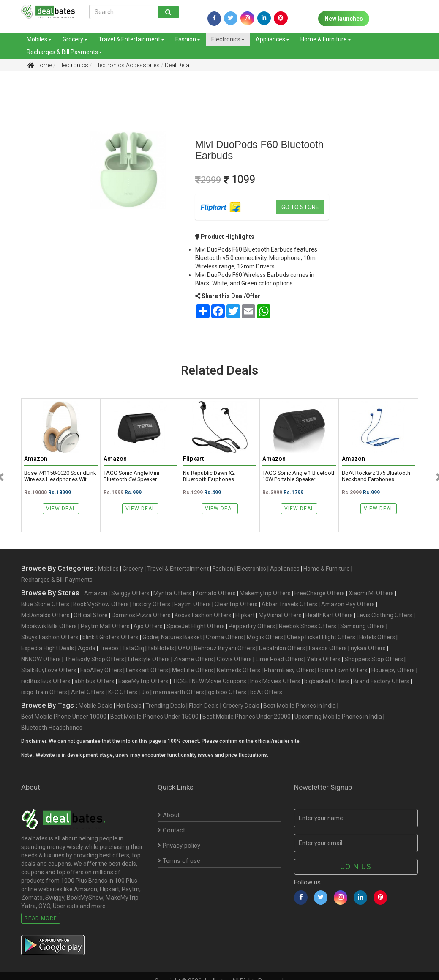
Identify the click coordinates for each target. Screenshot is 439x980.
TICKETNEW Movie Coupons (209, 681)
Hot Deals (129, 706)
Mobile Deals (95, 706)
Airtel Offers (88, 692)
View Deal (61, 509)
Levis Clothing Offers (384, 615)
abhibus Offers (94, 681)
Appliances (273, 39)
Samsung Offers (363, 626)
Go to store (300, 207)
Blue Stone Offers (45, 604)
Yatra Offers (324, 659)
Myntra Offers (172, 593)
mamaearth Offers (179, 692)
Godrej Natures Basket (172, 637)
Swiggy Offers (130, 593)
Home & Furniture (326, 39)
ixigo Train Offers (44, 692)
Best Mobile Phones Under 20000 (247, 717)
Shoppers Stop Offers (374, 659)
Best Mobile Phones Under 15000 (154, 717)
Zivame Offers (193, 659)
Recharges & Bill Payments (64, 52)
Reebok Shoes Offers (308, 626)
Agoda (87, 648)
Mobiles (39, 39)
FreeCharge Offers (320, 593)
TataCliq (133, 648)
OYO (184, 648)
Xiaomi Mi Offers (371, 593)
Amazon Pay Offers (348, 604)
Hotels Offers (377, 637)
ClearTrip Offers (236, 604)
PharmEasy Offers (289, 670)
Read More (41, 918)
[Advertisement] (30, 211)
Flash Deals (204, 706)
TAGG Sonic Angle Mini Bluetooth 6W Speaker (131, 476)
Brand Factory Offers (381, 681)
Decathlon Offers (282, 648)
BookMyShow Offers (101, 604)
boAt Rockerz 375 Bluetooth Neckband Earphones (376, 476)
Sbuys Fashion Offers (50, 637)
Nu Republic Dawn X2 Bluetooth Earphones (209, 476)
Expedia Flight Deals (48, 648)
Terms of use (179, 861)
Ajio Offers (148, 626)
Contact (171, 830)
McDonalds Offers (45, 615)
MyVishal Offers (280, 615)
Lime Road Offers (279, 659)
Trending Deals (165, 706)
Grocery (75, 39)
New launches (344, 19)
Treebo (109, 648)
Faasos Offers (328, 648)
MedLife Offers (192, 670)
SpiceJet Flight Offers (196, 626)
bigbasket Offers (327, 681)
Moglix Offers (265, 637)
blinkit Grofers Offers (110, 637)
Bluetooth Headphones (52, 728)
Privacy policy (179, 846)
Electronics (228, 39)
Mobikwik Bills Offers (49, 626)
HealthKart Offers (329, 615)
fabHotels (161, 648)
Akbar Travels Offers (289, 604)
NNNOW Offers (41, 659)
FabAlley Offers (101, 670)
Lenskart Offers (147, 670)
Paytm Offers (192, 604)
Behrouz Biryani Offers (225, 648)
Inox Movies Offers (275, 681)
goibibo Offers (227, 692)
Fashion (188, 39)
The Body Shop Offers (94, 659)
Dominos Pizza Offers (141, 615)
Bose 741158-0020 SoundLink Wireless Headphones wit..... (60, 476)
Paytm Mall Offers (105, 626)
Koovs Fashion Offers (203, 615)
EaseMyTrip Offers (143, 681)
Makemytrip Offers (265, 593)
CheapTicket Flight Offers (321, 637)
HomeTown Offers (343, 670)
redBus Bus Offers (46, 681)
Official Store (91, 615)
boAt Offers (266, 692)
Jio (145, 692)
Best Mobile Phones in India (300, 706)
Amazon (96, 593)
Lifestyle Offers (149, 659)
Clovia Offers (234, 659)
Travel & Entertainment (131, 39)
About (169, 815)
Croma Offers (224, 637)
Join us (356, 866)
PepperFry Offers (252, 626)
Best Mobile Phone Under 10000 (64, 717)
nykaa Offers (368, 648)
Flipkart (245, 615)
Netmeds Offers (239, 670)
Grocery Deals (241, 706)
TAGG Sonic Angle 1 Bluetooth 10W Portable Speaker (299, 476)
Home (40, 65)
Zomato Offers (215, 593)
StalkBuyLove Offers (49, 670)
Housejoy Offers (393, 670)
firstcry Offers (151, 604)
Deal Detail (178, 65)
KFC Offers (123, 692)
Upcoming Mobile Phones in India (338, 717)
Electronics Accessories (127, 65)
